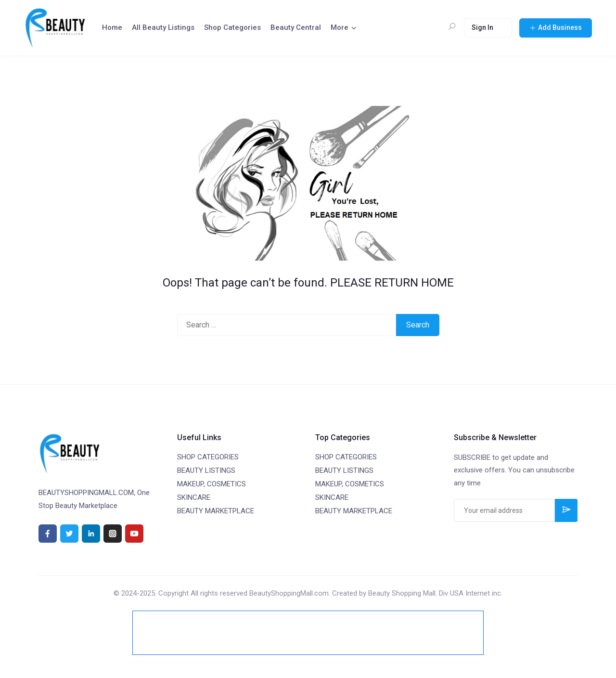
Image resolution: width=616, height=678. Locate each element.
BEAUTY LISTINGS (206, 470)
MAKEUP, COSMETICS (212, 484)
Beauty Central (296, 27)
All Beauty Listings (163, 27)
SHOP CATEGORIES (208, 457)
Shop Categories (232, 27)
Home (112, 27)
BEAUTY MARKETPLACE (216, 511)
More (340, 27)
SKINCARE (194, 497)
